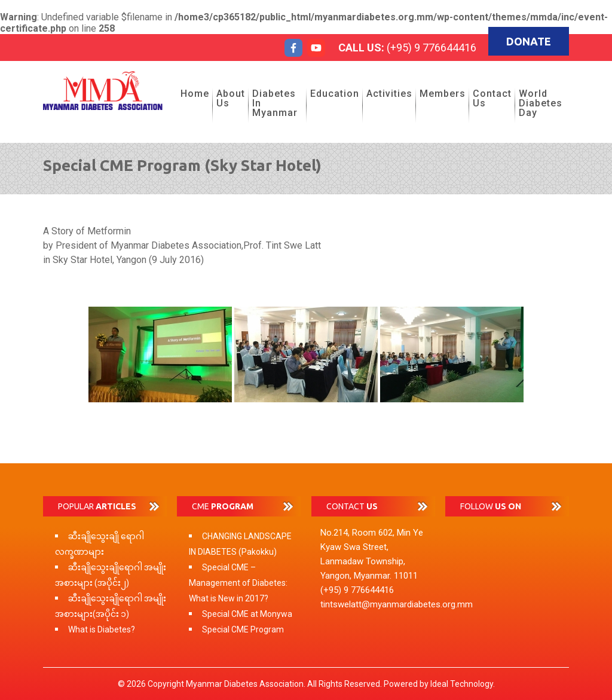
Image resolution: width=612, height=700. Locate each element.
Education (335, 94)
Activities (389, 94)
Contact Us (492, 98)
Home (195, 94)
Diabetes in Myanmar (275, 103)
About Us (231, 98)
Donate (529, 41)
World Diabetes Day (541, 103)
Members (443, 94)
